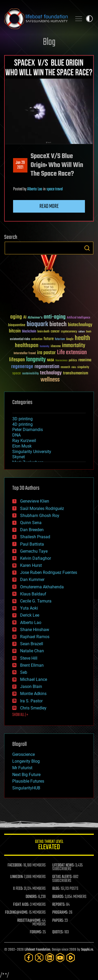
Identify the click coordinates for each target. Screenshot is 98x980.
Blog (49, 42)
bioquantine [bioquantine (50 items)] (17, 325)
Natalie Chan (32, 651)
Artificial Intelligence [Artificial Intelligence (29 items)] (79, 318)
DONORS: (31, 897)
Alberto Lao (35, 189)
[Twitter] (39, 958)
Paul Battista (32, 544)
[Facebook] (29, 958)
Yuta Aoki (29, 608)
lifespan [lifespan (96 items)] (17, 360)
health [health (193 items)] (82, 338)
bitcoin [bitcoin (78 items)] (15, 331)
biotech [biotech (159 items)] (58, 324)
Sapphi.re (87, 950)
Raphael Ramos (35, 637)
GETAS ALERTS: (62, 877)
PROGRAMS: (60, 913)
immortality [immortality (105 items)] (74, 346)
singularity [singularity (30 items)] (83, 367)
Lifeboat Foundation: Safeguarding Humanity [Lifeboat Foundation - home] (36, 19)
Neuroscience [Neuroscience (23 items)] (61, 361)
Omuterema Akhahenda (42, 587)
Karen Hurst (31, 565)
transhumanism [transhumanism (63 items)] (76, 373)
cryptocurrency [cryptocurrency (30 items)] (69, 332)
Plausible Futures (28, 781)
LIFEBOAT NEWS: (63, 865)
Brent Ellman (32, 665)
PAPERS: (58, 921)
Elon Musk (22, 446)
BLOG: (56, 889)
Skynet (19, 457)
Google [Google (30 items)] (70, 339)
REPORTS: (59, 905)
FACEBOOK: (15, 865)
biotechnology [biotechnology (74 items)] (80, 325)
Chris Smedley (33, 708)
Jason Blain (31, 686)
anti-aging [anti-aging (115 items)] (55, 317)
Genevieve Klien (35, 501)
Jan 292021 (20, 165)
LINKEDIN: (17, 877)
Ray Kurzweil (24, 441)
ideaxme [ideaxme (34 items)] (56, 347)
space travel (55, 189)
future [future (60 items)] (49, 339)
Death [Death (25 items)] (89, 332)
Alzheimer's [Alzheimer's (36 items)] (35, 318)
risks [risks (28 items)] (74, 367)
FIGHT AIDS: (21, 905)
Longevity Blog (26, 761)
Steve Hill (29, 658)
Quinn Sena (31, 523)
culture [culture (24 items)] (82, 332)
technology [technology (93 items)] (51, 373)
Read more (49, 206)
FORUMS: (36, 932)
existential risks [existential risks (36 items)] (20, 339)
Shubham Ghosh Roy (40, 516)
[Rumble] (71, 958)
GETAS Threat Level (49, 846)
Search (87, 248)
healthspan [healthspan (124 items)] (27, 346)
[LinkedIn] (50, 958)
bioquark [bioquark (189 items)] (37, 324)
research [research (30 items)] (65, 367)
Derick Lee (30, 615)
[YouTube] (60, 958)
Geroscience (24, 754)
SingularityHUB (26, 788)
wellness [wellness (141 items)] (50, 380)
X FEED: (18, 889)
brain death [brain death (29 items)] (43, 332)
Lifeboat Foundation (37, 950)
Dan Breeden (32, 530)
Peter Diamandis (28, 430)
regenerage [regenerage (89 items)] (22, 367)
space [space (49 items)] (17, 373)
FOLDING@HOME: (17, 913)
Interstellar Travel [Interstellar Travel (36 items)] (25, 354)
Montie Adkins (33, 694)
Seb (24, 672)
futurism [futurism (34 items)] (60, 340)
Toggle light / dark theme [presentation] (89, 19)
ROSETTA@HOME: (29, 921)
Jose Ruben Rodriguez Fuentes (49, 572)
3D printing (22, 419)
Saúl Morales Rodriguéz (42, 508)
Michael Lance (34, 679)
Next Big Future (26, 775)
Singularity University (32, 452)
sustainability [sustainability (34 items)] (30, 374)
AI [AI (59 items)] (25, 318)
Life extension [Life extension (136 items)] (72, 353)
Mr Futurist (22, 768)
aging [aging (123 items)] (16, 317)
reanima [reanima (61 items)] (85, 360)
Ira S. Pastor (31, 701)
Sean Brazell (32, 644)
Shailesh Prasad (35, 537)
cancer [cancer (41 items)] (55, 332)
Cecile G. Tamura (36, 601)
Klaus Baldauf (33, 594)
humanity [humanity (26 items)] (45, 347)
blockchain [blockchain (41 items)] (29, 332)
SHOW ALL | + (20, 715)
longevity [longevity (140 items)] (36, 360)
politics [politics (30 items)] (73, 361)
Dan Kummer (32, 580)
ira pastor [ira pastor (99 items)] (46, 353)
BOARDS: (58, 897)
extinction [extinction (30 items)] (37, 339)
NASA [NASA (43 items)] (51, 360)
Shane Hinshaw (35, 630)
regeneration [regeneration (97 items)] (47, 367)
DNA (16, 435)
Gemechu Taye (34, 551)
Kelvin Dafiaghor (36, 558)
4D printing (22, 424)
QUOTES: (58, 932)
